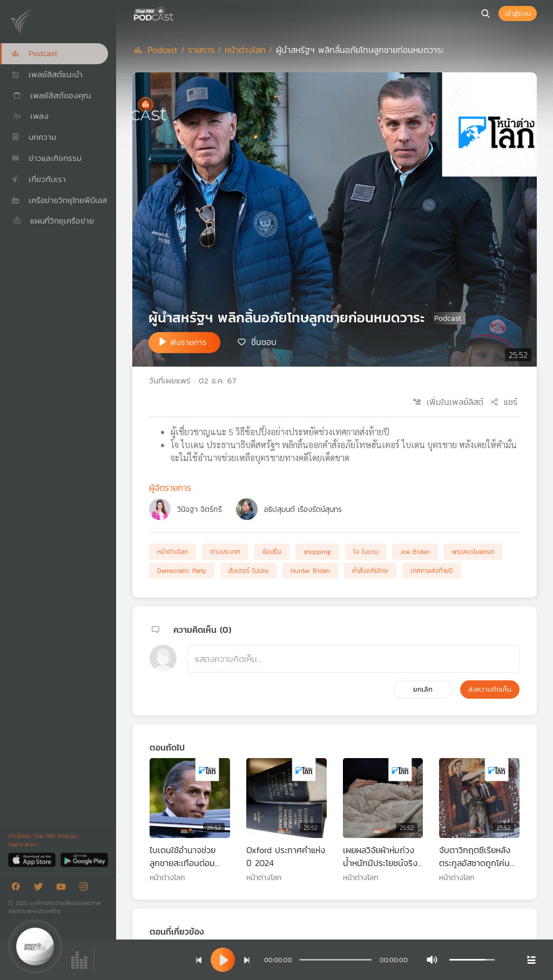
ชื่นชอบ (264, 342)
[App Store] (33, 859)
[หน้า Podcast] (176, 12)
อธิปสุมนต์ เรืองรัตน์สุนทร (303, 509)
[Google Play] (84, 859)
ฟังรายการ (188, 342)
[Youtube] (64, 888)
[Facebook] (18, 888)
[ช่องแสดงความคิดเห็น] (353, 659)
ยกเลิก (423, 689)
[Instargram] (86, 888)
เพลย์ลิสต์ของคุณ (51, 95)
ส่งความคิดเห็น (490, 689)
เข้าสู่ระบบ (518, 13)
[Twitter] (41, 888)
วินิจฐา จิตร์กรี (200, 509)
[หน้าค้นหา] (485, 13)
